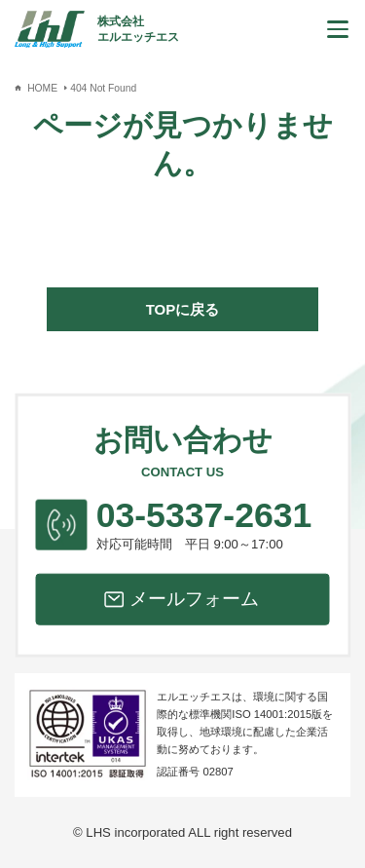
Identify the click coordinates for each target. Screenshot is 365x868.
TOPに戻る (183, 309)
